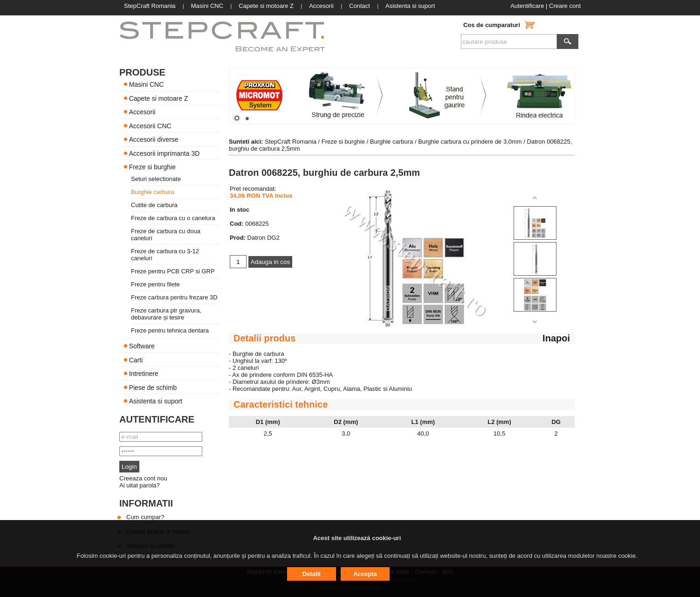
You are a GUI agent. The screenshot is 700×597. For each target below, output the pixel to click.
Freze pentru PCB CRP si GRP (173, 271)
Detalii (312, 574)
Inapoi (556, 338)
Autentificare (527, 6)
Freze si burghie (152, 167)
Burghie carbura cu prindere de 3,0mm (470, 142)
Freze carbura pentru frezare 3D (174, 297)
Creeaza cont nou (143, 478)
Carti (136, 360)
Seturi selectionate (156, 179)
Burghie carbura (153, 192)
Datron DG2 (264, 238)
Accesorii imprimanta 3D (165, 153)
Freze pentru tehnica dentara (170, 330)
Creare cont (565, 6)
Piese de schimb (153, 387)
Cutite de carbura (154, 205)
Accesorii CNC (150, 125)
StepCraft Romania (291, 142)
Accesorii (142, 112)
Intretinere (144, 374)
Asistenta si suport (156, 401)
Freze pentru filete (155, 284)
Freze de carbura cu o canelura (173, 218)
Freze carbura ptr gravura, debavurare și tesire (166, 314)
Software (142, 346)
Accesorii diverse (154, 139)
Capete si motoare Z (159, 98)
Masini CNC (147, 84)
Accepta (365, 574)
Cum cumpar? (145, 517)
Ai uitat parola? (140, 485)
